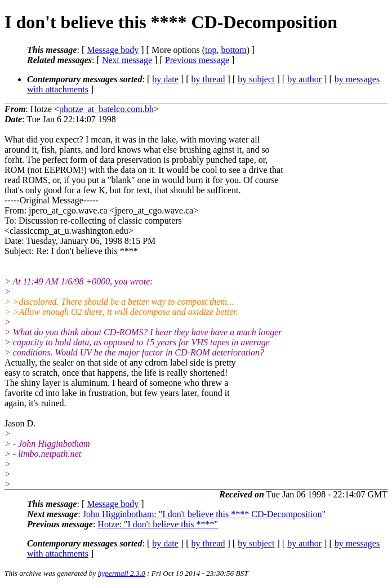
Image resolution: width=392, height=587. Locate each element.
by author (304, 79)
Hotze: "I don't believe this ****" (158, 524)
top (211, 50)
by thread (208, 79)
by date (165, 79)
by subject (256, 79)
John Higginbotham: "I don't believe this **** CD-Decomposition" (204, 514)
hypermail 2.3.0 (122, 573)
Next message (127, 60)
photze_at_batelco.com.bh (106, 109)
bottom (233, 50)
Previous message (197, 60)
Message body (113, 50)
